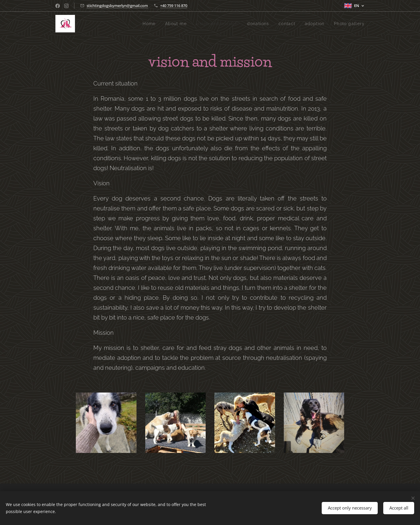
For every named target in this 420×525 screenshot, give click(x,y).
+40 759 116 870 (174, 6)
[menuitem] (139, 24)
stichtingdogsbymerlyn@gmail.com (117, 6)
